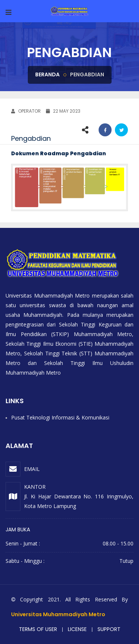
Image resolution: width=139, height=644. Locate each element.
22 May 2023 (63, 111)
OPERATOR (26, 111)
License (77, 629)
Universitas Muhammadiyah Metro (58, 614)
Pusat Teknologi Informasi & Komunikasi (60, 417)
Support (109, 629)
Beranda (47, 74)
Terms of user (38, 629)
